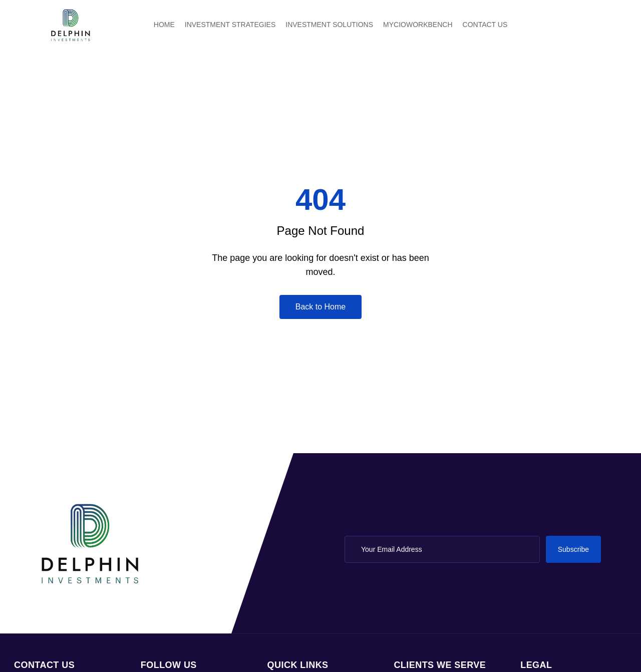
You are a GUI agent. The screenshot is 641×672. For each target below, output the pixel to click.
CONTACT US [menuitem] (485, 25)
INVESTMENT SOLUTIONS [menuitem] (329, 25)
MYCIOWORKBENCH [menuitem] (418, 25)
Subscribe (573, 549)
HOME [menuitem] (164, 25)
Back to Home (320, 307)
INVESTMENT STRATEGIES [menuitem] (230, 25)
